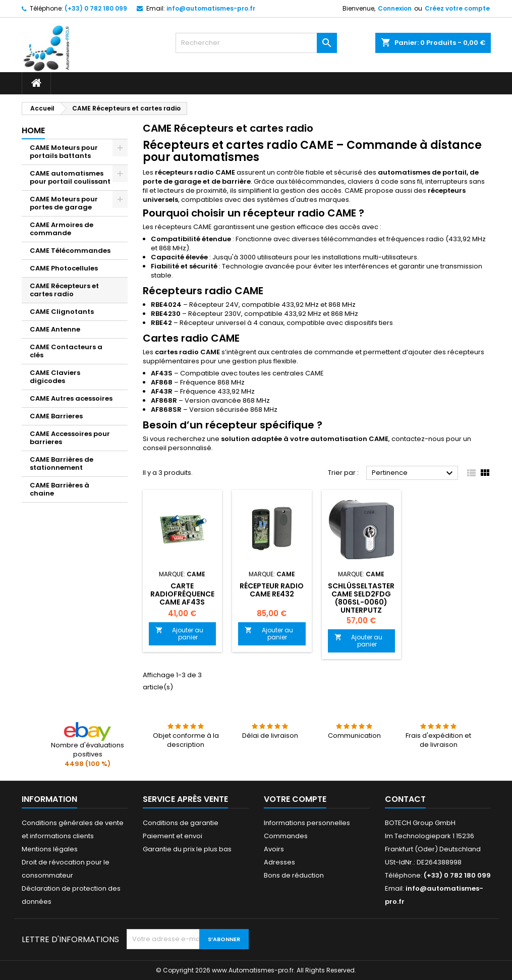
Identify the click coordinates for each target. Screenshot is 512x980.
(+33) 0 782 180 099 (96, 8)
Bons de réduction (294, 875)
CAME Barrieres (56, 416)
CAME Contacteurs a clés (66, 351)
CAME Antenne (55, 329)
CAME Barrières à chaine (60, 489)
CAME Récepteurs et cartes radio (64, 290)
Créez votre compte (457, 8)
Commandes (286, 836)
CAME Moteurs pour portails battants (64, 152)
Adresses (279, 862)
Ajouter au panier (180, 634)
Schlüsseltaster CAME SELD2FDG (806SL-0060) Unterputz (361, 598)
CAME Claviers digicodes (55, 377)
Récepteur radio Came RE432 (272, 590)
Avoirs (274, 849)
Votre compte (295, 799)
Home (33, 130)
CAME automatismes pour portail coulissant (70, 177)
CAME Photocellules (64, 268)
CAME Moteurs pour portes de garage (64, 203)
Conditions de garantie (181, 823)
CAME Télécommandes (70, 251)
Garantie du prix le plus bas (187, 849)
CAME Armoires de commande (62, 229)
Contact (405, 799)
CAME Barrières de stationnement (62, 464)
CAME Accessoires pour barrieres (70, 438)
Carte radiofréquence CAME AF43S (182, 594)
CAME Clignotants (62, 312)
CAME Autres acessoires (71, 398)
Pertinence (414, 473)
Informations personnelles (307, 823)
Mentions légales (50, 849)
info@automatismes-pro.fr (211, 8)
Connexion (395, 8)
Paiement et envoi (173, 836)
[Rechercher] (256, 43)
